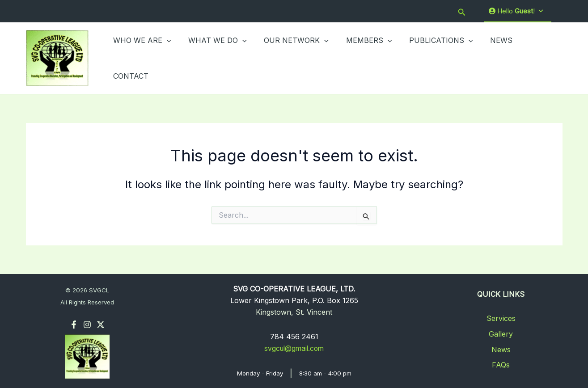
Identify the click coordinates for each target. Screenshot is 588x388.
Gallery (501, 333)
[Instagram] (87, 324)
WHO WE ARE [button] (141, 58)
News (501, 349)
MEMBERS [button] (358, 58)
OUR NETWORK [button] (289, 58)
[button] (462, 11)
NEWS (485, 58)
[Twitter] (101, 324)
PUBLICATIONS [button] (428, 58)
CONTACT (528, 58)
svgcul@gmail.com (294, 347)
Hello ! (516, 11)
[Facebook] (74, 324)
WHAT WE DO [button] (213, 58)
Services (501, 317)
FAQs (501, 364)
